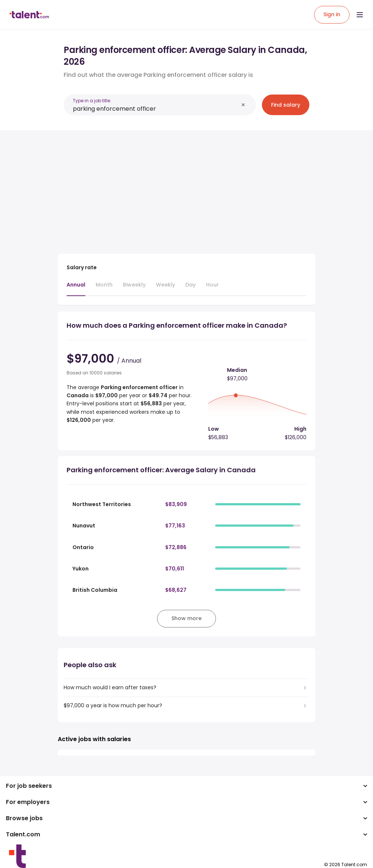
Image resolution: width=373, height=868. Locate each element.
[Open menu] (360, 15)
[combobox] (156, 109)
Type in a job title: (92, 101)
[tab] (76, 288)
